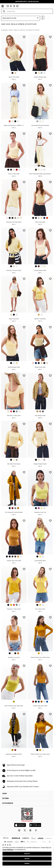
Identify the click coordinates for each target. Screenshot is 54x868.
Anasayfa (4, 30)
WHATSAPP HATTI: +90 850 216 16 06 (27, 2)
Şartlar (28, 780)
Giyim (11, 30)
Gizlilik (34, 780)
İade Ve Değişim (42, 780)
